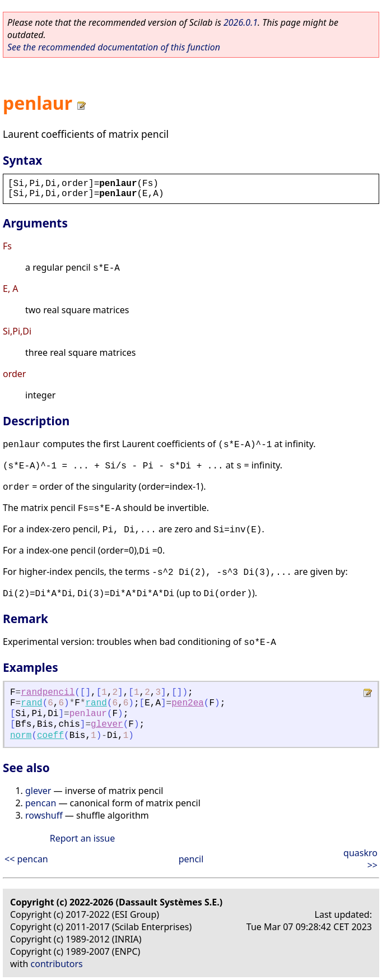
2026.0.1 (241, 22)
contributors (57, 964)
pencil (191, 859)
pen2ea (188, 703)
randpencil (48, 693)
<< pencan (26, 859)
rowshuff (44, 815)
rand (31, 703)
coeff (50, 736)
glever (107, 724)
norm (21, 736)
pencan (41, 803)
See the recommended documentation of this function (114, 47)
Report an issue (82, 838)
